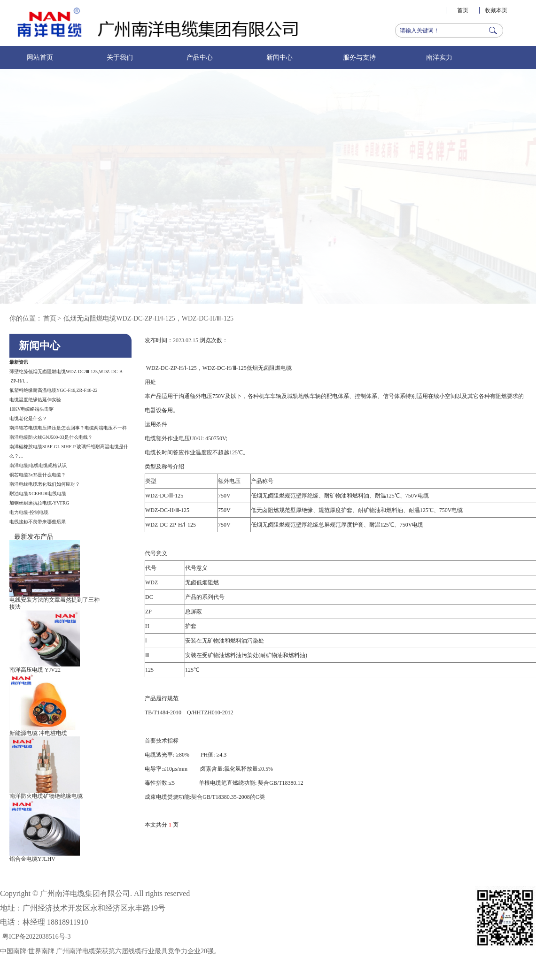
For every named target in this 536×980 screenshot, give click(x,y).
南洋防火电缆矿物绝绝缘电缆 (46, 796)
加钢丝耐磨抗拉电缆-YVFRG (39, 503)
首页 (463, 10)
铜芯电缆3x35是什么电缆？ (38, 475)
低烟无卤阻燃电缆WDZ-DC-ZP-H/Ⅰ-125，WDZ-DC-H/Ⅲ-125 (148, 318)
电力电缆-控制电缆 (29, 512)
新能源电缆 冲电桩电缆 (38, 733)
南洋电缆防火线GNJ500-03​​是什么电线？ (51, 437)
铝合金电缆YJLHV (32, 859)
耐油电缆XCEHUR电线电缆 (38, 494)
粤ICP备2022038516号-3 (36, 937)
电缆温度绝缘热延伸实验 (35, 400)
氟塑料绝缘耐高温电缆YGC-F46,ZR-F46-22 (54, 390)
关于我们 (120, 57)
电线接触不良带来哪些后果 (38, 522)
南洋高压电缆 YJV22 (35, 670)
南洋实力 (439, 57)
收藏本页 (496, 10)
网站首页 (40, 57)
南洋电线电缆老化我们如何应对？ (45, 484)
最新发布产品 (34, 537)
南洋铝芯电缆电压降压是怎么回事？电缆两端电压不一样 (68, 428)
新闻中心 (280, 57)
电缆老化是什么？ (28, 418)
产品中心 (200, 57)
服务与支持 (359, 57)
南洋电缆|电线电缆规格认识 (38, 465)
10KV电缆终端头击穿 (31, 409)
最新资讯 (19, 362)
